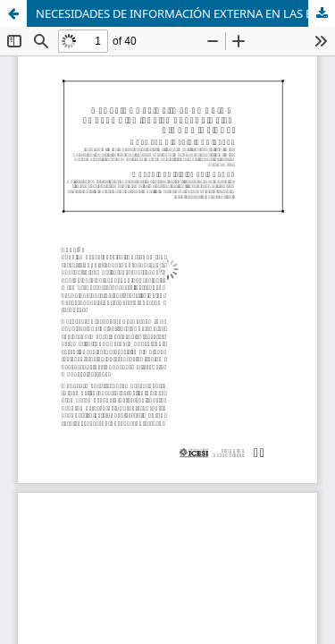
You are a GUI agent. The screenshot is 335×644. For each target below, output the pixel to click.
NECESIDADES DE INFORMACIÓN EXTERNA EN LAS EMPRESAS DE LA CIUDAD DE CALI (185, 13)
